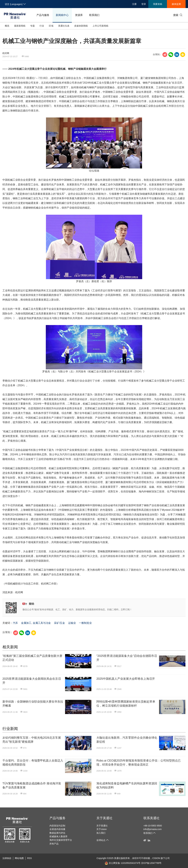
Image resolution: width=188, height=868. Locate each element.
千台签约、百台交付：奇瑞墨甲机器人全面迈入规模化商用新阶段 (33, 763)
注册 (134, 4)
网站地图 (19, 858)
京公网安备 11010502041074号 (123, 863)
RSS (29, 858)
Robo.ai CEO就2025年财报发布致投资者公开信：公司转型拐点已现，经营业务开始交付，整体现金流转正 (139, 763)
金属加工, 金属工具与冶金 (36, 623)
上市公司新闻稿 (100, 26)
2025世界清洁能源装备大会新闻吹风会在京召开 (32, 681)
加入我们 (101, 833)
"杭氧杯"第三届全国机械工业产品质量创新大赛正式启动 (32, 658)
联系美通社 (152, 818)
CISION (156, 858)
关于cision (102, 829)
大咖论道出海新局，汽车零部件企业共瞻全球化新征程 (127, 740)
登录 (144, 4)
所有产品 (54, 844)
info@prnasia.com (153, 829)
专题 (32, 26)
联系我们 (94, 15)
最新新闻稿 (20, 26)
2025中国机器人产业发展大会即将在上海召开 (126, 679)
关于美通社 (104, 818)
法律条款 (7, 858)
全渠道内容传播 (57, 829)
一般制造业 (85, 623)
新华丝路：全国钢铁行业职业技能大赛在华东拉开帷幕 (33, 704)
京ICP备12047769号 (151, 863)
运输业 (72, 623)
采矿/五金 (59, 623)
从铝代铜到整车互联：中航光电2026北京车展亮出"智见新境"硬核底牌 (32, 740)
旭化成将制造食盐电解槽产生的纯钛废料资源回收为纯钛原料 (127, 785)
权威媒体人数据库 (58, 836)
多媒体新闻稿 (81, 26)
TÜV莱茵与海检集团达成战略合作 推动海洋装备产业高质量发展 (32, 785)
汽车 (15, 623)
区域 (51, 26)
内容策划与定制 (57, 826)
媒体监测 (176, 4)
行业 (42, 26)
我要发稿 (158, 4)
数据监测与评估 (57, 833)
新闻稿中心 (62, 15)
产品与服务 (43, 15)
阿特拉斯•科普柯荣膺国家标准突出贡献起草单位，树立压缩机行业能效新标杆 (126, 704)
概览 (7, 26)
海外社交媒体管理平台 (61, 840)
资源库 (79, 15)
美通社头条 (64, 26)
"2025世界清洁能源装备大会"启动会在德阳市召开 (127, 658)
